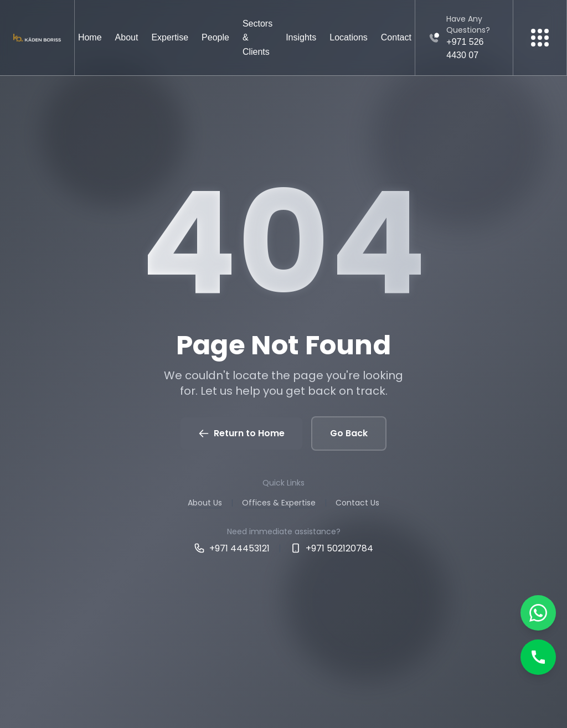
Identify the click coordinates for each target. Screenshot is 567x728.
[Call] (538, 657)
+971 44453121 (232, 548)
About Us (205, 503)
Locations (349, 37)
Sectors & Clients (257, 38)
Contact (396, 37)
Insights (301, 37)
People (215, 37)
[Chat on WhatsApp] (538, 613)
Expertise (170, 37)
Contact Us (357, 503)
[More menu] (540, 38)
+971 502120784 (332, 548)
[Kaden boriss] (37, 38)
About (127, 37)
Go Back (349, 433)
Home (90, 37)
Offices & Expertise (279, 503)
